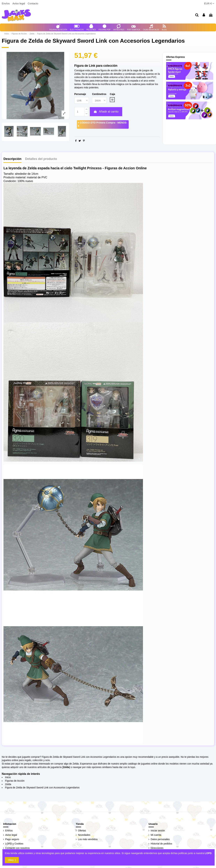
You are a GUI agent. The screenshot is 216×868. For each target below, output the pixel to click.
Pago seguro (12, 839)
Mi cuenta (156, 835)
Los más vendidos (88, 839)
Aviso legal (19, 3)
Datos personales (160, 839)
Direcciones (157, 848)
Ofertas (82, 831)
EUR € (209, 3)
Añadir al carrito (106, 112)
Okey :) (12, 860)
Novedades (84, 835)
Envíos (6, 3)
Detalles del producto (41, 159)
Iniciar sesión (158, 831)
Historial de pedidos (161, 844)
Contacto (33, 3)
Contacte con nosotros (17, 848)
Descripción (12, 159)
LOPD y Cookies (14, 844)
